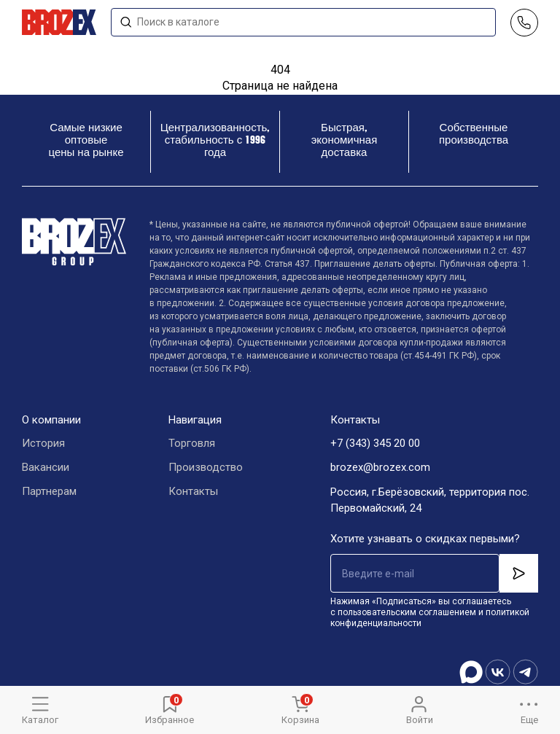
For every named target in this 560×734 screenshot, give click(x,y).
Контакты (193, 492)
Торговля (192, 444)
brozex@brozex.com (380, 468)
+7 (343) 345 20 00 (375, 444)
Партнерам (49, 492)
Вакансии (46, 468)
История (43, 444)
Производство (206, 468)
